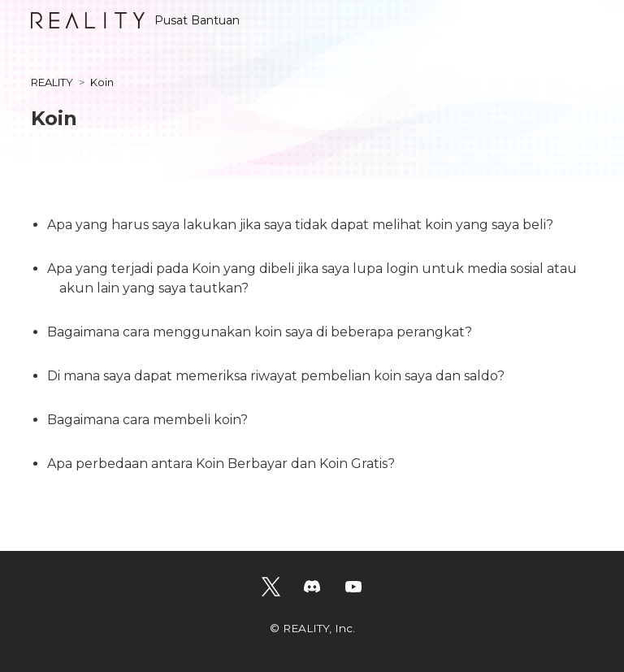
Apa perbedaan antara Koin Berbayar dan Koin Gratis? (221, 464)
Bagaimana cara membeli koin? (147, 420)
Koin (102, 82)
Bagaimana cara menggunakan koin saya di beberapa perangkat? (260, 332)
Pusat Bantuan (135, 20)
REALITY (52, 82)
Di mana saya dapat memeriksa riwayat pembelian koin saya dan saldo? (276, 376)
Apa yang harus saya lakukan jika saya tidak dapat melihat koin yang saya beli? (300, 225)
